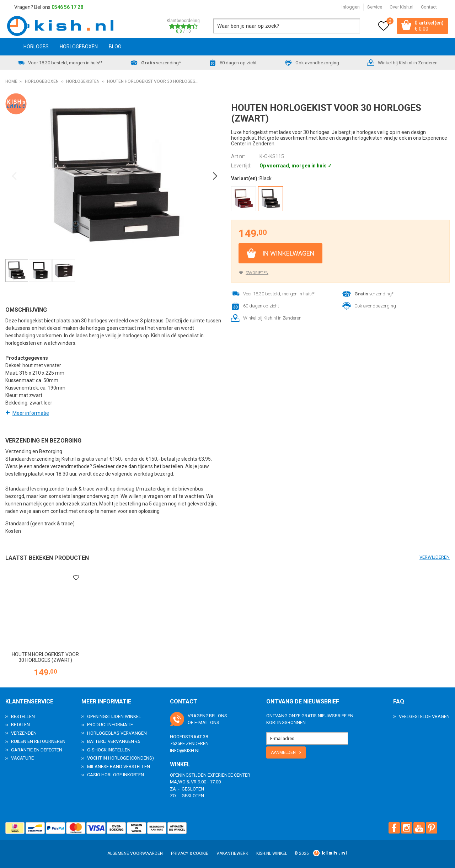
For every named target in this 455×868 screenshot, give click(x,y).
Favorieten (257, 273)
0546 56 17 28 (67, 7)
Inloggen (351, 7)
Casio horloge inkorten (116, 775)
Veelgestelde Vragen (424, 716)
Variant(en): (245, 179)
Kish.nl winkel (272, 853)
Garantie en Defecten (37, 749)
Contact (429, 7)
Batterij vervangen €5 (114, 741)
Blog (115, 47)
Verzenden (24, 733)
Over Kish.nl (402, 7)
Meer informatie (31, 413)
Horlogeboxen (79, 47)
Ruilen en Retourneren (38, 741)
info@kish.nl (185, 750)
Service (375, 7)
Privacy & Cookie (190, 853)
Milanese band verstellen (119, 766)
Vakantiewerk (232, 853)
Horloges (36, 47)
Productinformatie (110, 725)
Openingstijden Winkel (114, 716)
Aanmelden (283, 752)
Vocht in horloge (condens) (121, 758)
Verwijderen (435, 558)
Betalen (20, 725)
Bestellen (23, 716)
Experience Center (229, 775)
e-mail (202, 722)
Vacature (22, 758)
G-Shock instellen (109, 749)
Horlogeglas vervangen (117, 733)
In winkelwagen (288, 254)
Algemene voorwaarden (135, 853)
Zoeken (351, 26)
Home (9, 47)
